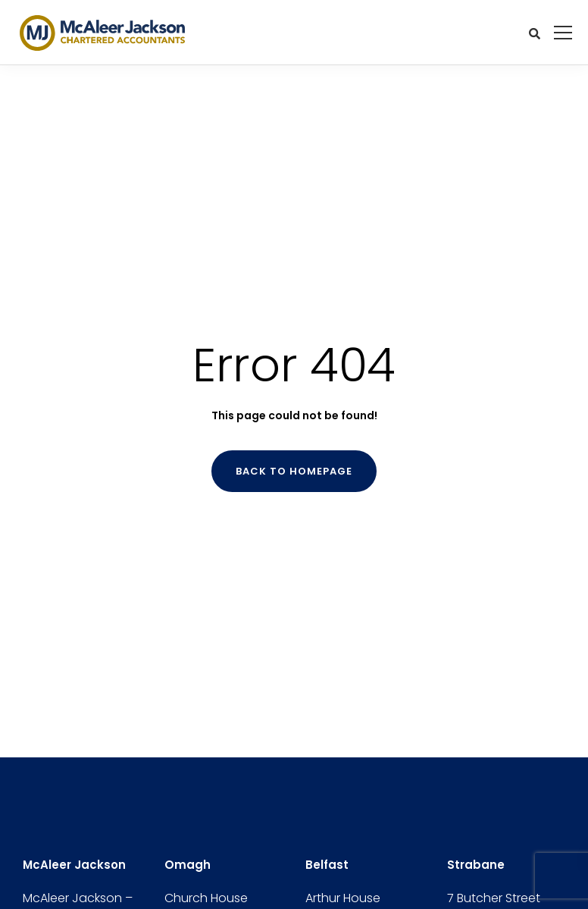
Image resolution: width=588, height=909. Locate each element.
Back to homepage (294, 471)
